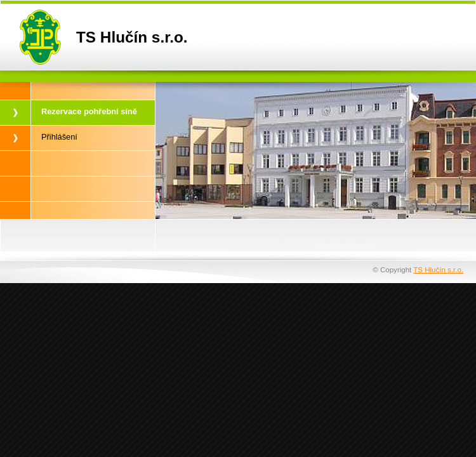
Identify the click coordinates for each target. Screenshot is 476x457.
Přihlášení (59, 137)
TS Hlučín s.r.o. (438, 270)
